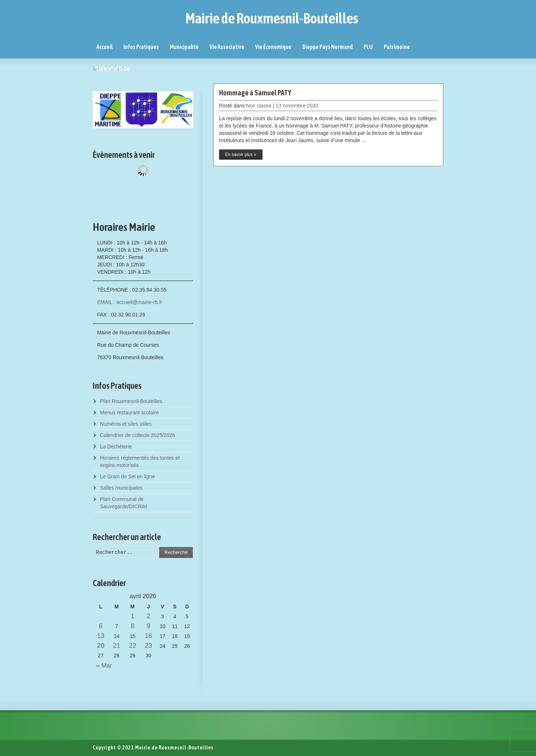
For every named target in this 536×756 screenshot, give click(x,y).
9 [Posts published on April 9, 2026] (148, 626)
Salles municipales (121, 488)
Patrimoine (397, 47)
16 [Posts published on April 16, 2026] (148, 636)
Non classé (259, 106)
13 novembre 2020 (297, 106)
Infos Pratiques (141, 47)
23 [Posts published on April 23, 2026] (148, 646)
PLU (368, 47)
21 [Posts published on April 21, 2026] (116, 646)
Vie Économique (273, 47)
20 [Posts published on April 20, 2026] (101, 646)
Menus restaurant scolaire (129, 413)
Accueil (104, 47)
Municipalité (184, 47)
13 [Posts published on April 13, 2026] (101, 636)
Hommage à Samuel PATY (255, 93)
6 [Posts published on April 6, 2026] (101, 626)
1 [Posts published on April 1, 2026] (133, 616)
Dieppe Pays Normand (328, 47)
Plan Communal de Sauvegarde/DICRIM (124, 503)
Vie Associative (227, 47)
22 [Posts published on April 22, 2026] (133, 646)
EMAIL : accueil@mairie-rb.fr (130, 302)
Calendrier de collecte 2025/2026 (137, 435)
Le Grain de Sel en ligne (127, 476)
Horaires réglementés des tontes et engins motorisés (140, 461)
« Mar (102, 666)
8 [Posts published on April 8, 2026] (133, 626)
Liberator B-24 (113, 69)
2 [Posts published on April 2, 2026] (148, 616)
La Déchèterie (116, 447)
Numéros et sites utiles (126, 424)
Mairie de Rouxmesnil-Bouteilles (272, 18)
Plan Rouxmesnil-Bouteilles (131, 401)
